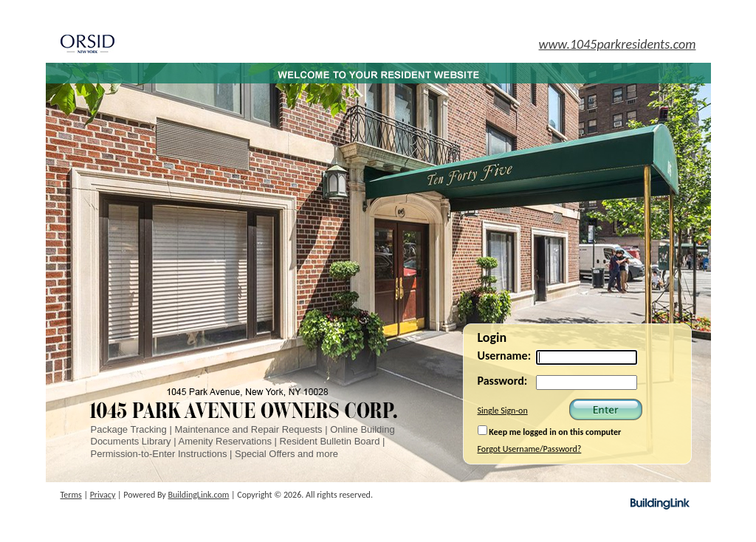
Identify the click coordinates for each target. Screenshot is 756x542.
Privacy (103, 495)
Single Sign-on (503, 411)
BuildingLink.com (199, 495)
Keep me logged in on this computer (550, 431)
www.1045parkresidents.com (618, 44)
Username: (505, 356)
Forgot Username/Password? (530, 449)
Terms (71, 495)
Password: (503, 381)
